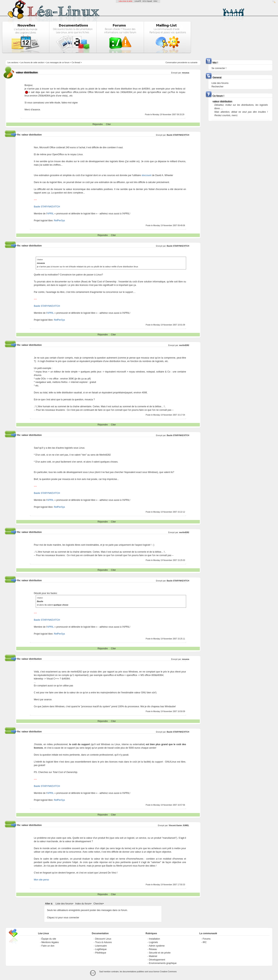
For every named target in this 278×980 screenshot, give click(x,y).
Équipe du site (49, 939)
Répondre (98, 124)
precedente (182, 63)
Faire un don (48, 946)
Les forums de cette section (32, 63)
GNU (155, 1)
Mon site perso (41, 880)
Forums (207, 939)
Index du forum (83, 904)
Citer (108, 124)
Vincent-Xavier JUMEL (179, 825)
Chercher (98, 904)
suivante (194, 63)
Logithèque (101, 949)
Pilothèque (101, 953)
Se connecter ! (219, 68)
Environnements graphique (163, 963)
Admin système (157, 946)
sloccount (146, 175)
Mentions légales (50, 942)
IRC (205, 942)
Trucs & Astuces (103, 942)
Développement (157, 960)
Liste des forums (64, 904)
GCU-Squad (147, 1)
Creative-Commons (168, 972)
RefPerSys (59, 221)
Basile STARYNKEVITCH (178, 135)
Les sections (13, 63)
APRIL (50, 214)
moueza (186, 73)
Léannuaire (101, 946)
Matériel (153, 956)
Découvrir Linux (103, 939)
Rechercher (217, 87)
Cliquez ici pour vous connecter (63, 918)
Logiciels (153, 942)
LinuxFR (138, 1)
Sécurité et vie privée (160, 953)
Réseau (153, 949)
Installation (154, 939)
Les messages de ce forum (58, 63)
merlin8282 (184, 345)
